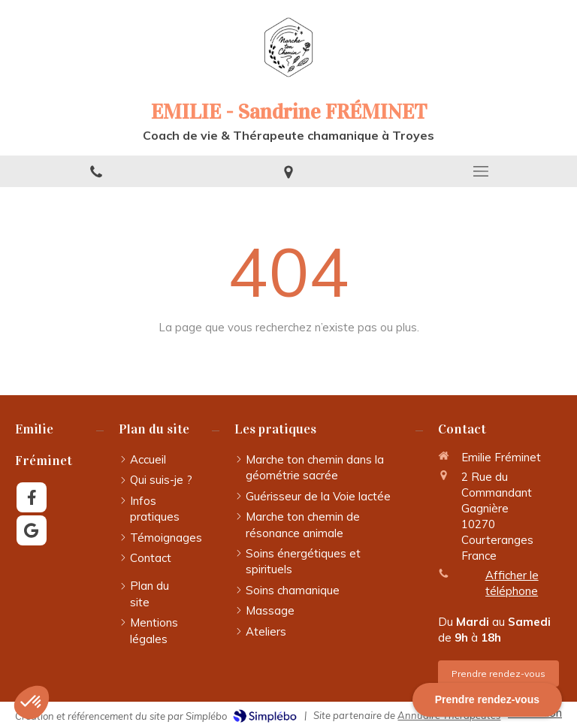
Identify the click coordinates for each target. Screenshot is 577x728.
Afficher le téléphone (512, 583)
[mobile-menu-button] (481, 171)
